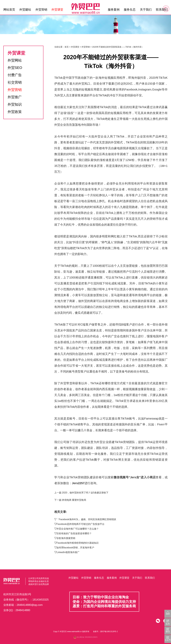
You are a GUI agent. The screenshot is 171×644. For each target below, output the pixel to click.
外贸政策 (15, 112)
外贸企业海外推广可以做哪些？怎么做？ (78, 529)
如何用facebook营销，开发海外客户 (75, 548)
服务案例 (114, 10)
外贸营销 (41, 10)
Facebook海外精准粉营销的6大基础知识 (78, 543)
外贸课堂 (57, 10)
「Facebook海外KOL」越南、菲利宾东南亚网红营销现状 (86, 519)
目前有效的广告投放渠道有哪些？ (74, 533)
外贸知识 (15, 104)
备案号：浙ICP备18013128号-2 (105, 632)
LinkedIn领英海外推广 (68, 552)
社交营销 (15, 82)
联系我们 (162, 10)
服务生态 (130, 10)
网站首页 (9, 10)
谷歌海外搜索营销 (66, 538)
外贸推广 (15, 97)
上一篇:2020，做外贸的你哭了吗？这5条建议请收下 (81, 493)
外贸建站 (25, 10)
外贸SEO (15, 68)
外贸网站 (15, 60)
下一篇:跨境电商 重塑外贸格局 (70, 500)
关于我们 (146, 10)
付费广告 (15, 75)
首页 (67, 47)
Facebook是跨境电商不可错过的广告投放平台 (80, 524)
